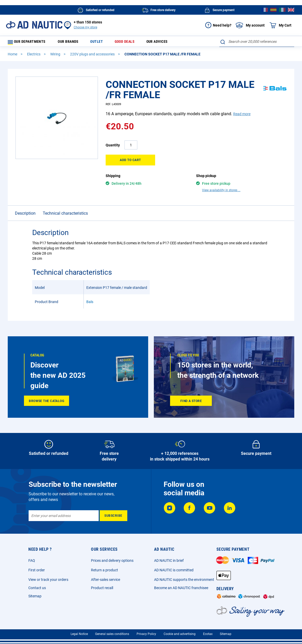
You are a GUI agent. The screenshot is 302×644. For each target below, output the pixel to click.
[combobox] (257, 41)
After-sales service (106, 582)
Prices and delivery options (112, 563)
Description (25, 216)
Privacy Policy (146, 636)
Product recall (102, 590)
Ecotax (208, 636)
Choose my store (85, 27)
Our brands (74, 43)
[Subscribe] (114, 518)
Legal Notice (79, 636)
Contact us (37, 590)
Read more (242, 116)
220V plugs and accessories (93, 56)
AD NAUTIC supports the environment (184, 582)
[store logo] (34, 25)
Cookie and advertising (180, 636)
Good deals (125, 43)
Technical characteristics (65, 216)
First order (37, 572)
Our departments (30, 43)
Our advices (156, 43)
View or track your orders (48, 582)
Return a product (104, 572)
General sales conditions (112, 636)
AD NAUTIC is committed (174, 572)
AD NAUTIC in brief (169, 563)
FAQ (32, 563)
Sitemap (35, 598)
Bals (90, 304)
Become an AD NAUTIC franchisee (181, 590)
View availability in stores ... (221, 193)
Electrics (34, 56)
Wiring (56, 56)
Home (13, 56)
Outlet (100, 43)
